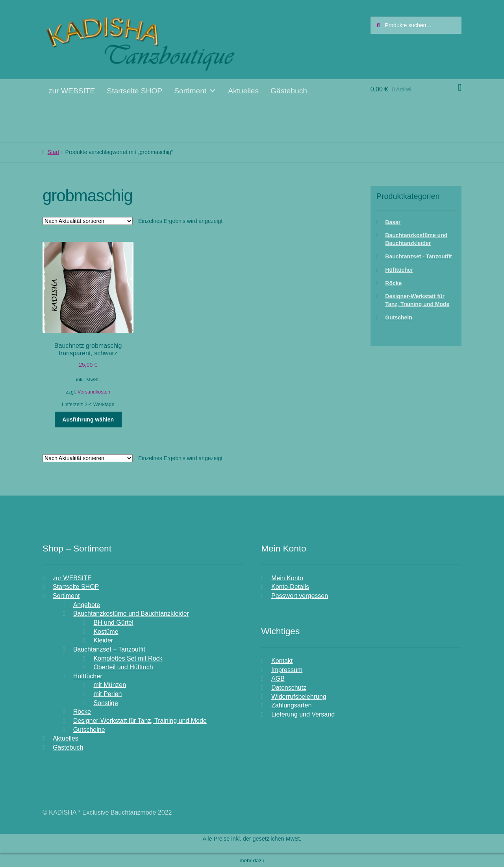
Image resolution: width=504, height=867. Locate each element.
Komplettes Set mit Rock (128, 658)
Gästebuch (289, 91)
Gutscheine (89, 730)
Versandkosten (94, 392)
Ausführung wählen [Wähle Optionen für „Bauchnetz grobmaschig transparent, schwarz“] (88, 420)
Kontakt (282, 661)
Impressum (287, 670)
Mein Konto (287, 578)
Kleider (103, 640)
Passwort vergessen (300, 596)
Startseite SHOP (134, 91)
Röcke (393, 283)
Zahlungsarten (291, 705)
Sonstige (106, 703)
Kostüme (106, 632)
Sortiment (195, 91)
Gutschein (398, 317)
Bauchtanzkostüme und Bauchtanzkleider (131, 614)
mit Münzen (110, 685)
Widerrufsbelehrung (299, 697)
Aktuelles (243, 91)
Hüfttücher (399, 270)
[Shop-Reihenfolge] (88, 221)
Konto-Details (290, 587)
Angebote (87, 605)
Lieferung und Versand (303, 714)
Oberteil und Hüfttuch (123, 667)
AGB (278, 679)
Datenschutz (289, 688)
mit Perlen (107, 694)
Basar (393, 222)
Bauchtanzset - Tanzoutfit (418, 256)
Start (54, 152)
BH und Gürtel (113, 623)
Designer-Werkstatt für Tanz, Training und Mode (140, 721)
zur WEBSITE (72, 91)
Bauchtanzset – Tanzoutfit (109, 649)
